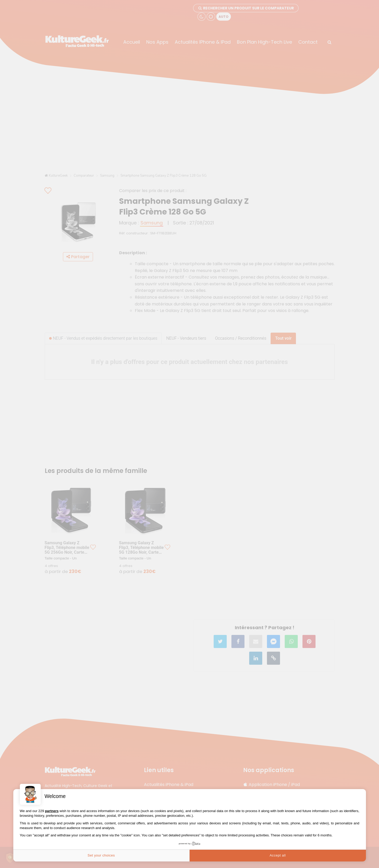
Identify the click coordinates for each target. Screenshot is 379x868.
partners (52, 811)
